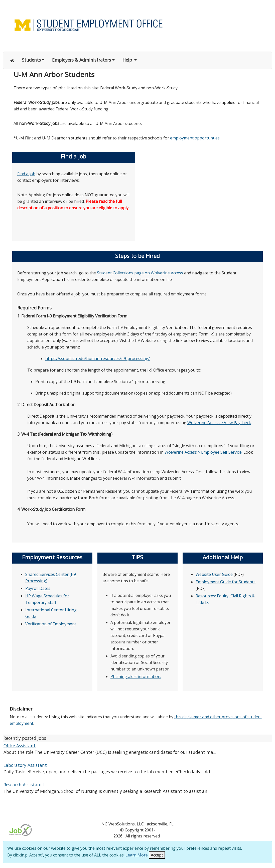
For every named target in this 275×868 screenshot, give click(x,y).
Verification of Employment (51, 624)
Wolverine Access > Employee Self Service (203, 452)
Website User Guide (214, 574)
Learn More (137, 855)
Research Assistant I (24, 785)
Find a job (26, 174)
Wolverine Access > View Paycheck (219, 423)
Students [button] (31, 60)
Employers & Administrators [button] (82, 60)
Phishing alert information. (136, 676)
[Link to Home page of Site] (137, 25)
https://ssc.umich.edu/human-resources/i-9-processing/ (98, 359)
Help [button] (128, 60)
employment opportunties (195, 138)
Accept (157, 855)
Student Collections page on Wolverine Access (140, 273)
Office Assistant (20, 746)
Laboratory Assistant (25, 765)
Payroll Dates (38, 588)
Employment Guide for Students (226, 582)
